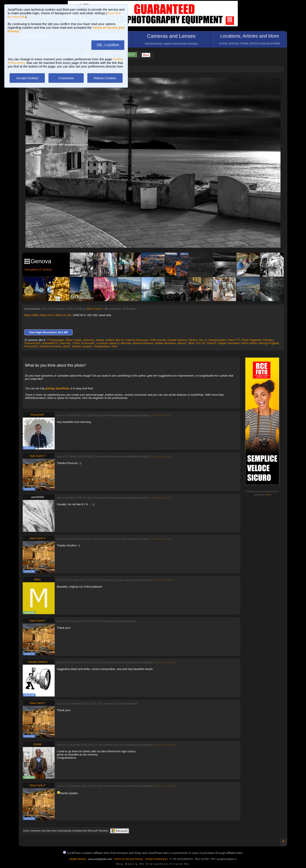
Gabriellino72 (50, 343)
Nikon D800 (32, 315)
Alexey (100, 340)
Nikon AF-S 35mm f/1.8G (56, 315)
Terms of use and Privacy (129, 859)
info (268, 495)
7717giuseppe (55, 340)
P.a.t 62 (201, 343)
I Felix (76, 343)
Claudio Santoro (177, 340)
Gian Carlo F (95, 309)
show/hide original (160, 415)
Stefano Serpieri (82, 346)
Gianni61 (65, 343)
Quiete (37, 744)
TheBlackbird (101, 346)
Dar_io (203, 340)
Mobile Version (78, 859)
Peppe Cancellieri (229, 343)
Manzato (126, 343)
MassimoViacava (143, 343)
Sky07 (67, 346)
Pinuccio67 (31, 346)
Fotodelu (268, 340)
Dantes (193, 340)
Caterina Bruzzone (137, 340)
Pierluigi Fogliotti (268, 343)
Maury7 (182, 343)
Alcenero (89, 340)
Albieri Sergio (74, 340)
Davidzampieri (217, 340)
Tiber (114, 346)
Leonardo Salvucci (108, 343)
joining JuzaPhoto (57, 388)
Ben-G (120, 340)
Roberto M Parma (50, 346)
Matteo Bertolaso (166, 343)
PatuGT (212, 343)
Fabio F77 (234, 340)
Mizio (191, 343)
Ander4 (110, 340)
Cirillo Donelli (158, 340)
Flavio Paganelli (251, 340)
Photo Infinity (249, 343)
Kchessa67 (88, 343)
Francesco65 (32, 343)
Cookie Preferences (156, 859)
